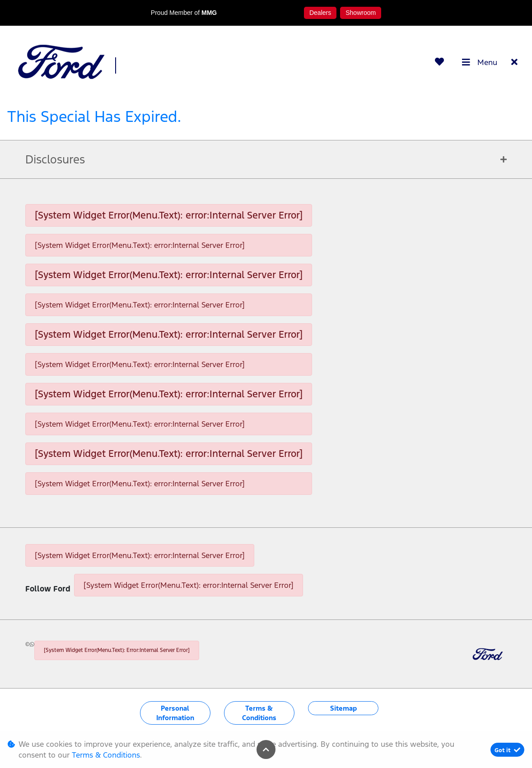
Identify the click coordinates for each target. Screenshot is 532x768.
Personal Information (175, 713)
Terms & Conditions (259, 713)
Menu (480, 62)
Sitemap (343, 708)
